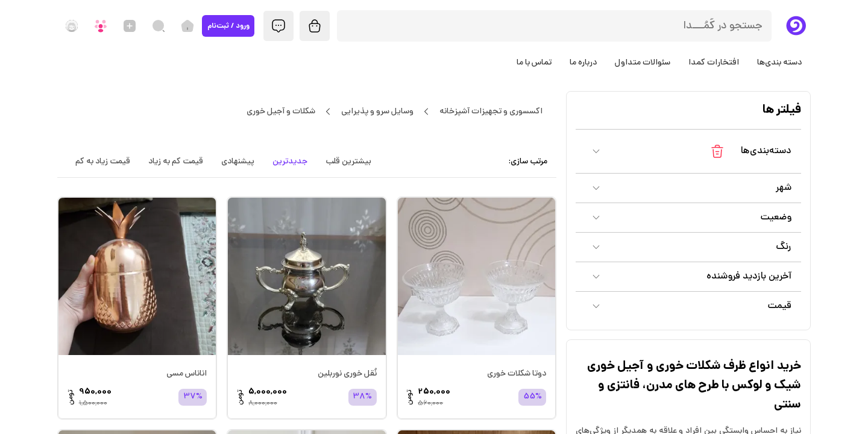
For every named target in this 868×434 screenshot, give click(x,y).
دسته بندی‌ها (779, 63)
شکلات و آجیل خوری (281, 112)
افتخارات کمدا (714, 63)
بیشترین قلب (348, 162)
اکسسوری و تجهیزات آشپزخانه (491, 112)
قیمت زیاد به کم (103, 162)
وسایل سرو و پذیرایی (377, 112)
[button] (688, 151)
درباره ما (583, 63)
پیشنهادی (238, 162)
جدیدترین (290, 162)
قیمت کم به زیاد (176, 162)
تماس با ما (534, 63)
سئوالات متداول (643, 63)
